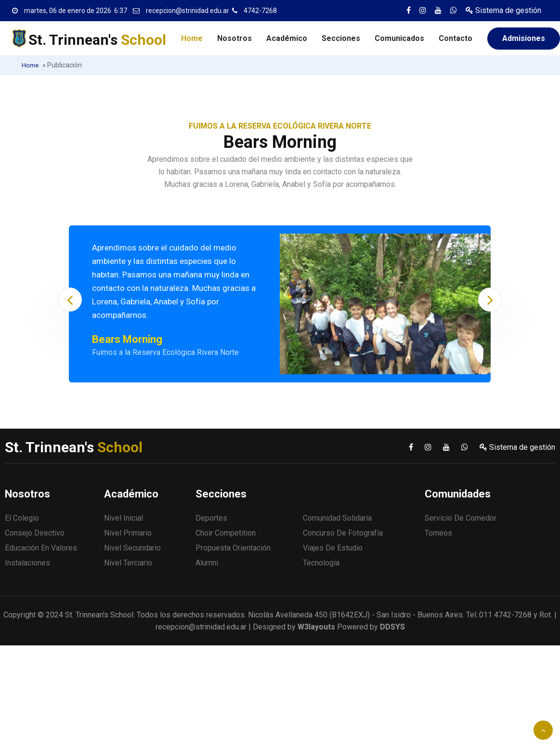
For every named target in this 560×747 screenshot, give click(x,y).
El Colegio (22, 518)
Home (192, 38)
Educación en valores (41, 548)
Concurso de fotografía (343, 533)
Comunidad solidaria (337, 518)
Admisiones (524, 38)
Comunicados (399, 38)
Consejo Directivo (35, 533)
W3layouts (316, 627)
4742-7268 (260, 11)
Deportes (211, 518)
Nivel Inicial (124, 518)
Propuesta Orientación (233, 548)
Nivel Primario (128, 533)
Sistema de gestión (503, 10)
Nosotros (234, 38)
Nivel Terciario (128, 563)
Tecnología (321, 563)
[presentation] (70, 300)
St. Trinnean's (97, 40)
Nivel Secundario (132, 548)
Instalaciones (27, 563)
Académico (287, 38)
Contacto (456, 38)
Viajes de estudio (333, 548)
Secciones (341, 38)
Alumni (207, 563)
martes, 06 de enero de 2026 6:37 (76, 11)
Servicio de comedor (461, 518)
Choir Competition (226, 533)
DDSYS (392, 627)
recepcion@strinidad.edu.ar (188, 11)
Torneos (438, 533)
